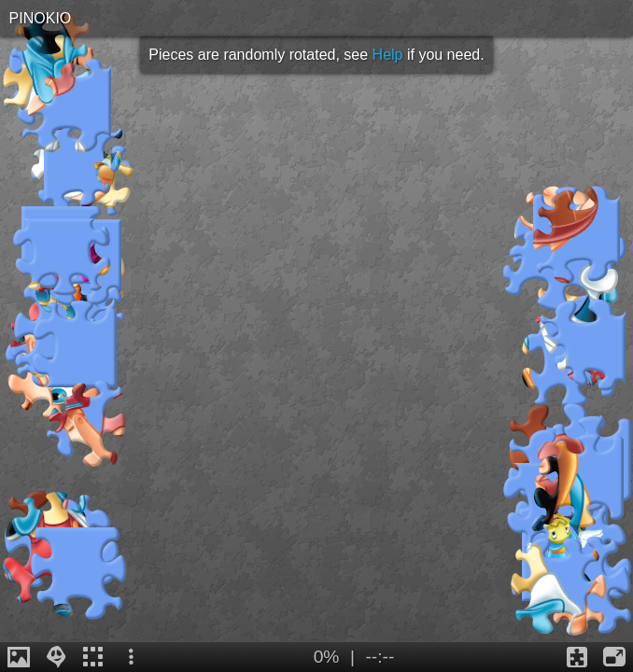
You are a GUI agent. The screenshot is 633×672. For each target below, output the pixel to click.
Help (388, 55)
